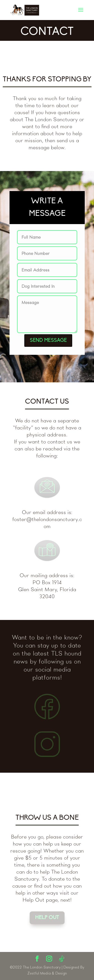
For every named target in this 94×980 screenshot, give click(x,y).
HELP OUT (47, 918)
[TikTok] (62, 959)
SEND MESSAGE (48, 341)
